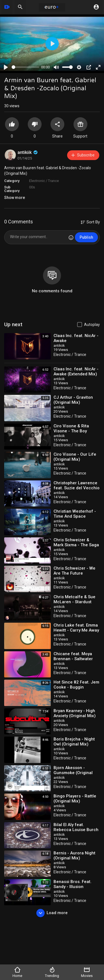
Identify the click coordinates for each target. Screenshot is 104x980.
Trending (52, 972)
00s (32, 187)
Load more (52, 913)
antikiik (28, 152)
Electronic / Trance (44, 181)
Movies (87, 972)
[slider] (25, 67)
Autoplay (92, 325)
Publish (86, 237)
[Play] (6, 67)
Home (17, 972)
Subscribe (83, 155)
